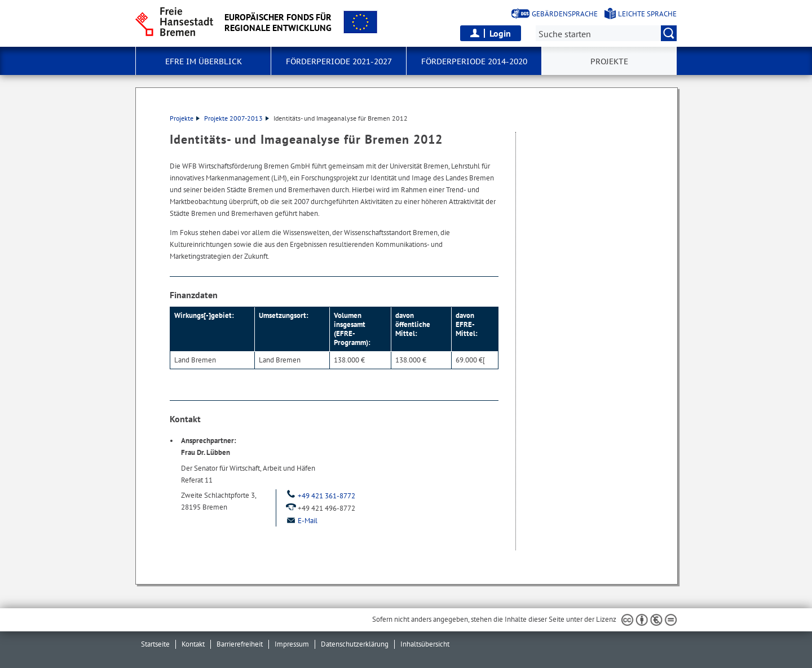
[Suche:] (606, 33)
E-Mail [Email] (301, 521)
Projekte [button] (609, 61)
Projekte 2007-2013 (237, 118)
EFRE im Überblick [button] (204, 61)
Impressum (292, 644)
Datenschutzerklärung (355, 644)
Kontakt (193, 644)
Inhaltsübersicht (425, 644)
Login (500, 33)
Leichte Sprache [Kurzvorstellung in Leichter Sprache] (647, 14)
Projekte (185, 118)
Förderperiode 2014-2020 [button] (474, 61)
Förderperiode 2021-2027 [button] (339, 61)
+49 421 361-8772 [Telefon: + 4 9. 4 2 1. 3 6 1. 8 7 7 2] (320, 496)
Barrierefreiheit (240, 644)
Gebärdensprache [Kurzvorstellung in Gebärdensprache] (565, 14)
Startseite (155, 644)
